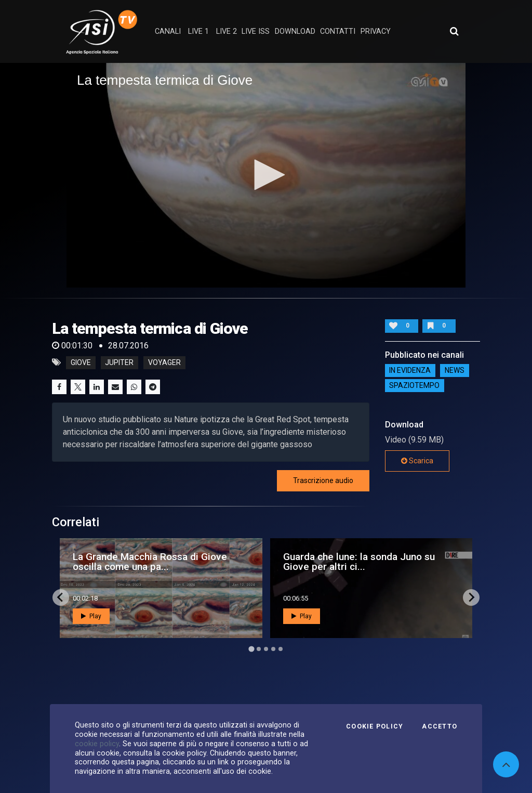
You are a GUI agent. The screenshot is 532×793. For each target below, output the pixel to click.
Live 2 (227, 31)
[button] (266, 175)
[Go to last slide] (61, 597)
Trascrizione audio (323, 480)
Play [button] (91, 616)
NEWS (455, 371)
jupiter (119, 362)
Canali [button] (168, 31)
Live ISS (256, 31)
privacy (376, 31)
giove (81, 362)
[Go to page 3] (266, 649)
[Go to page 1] (251, 649)
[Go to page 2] (259, 649)
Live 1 (198, 31)
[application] (266, 175)
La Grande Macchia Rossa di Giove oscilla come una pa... (150, 562)
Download (295, 31)
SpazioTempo (414, 386)
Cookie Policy (375, 726)
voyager (164, 362)
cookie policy (97, 744)
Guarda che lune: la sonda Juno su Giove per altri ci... (359, 562)
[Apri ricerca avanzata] (454, 31)
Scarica (417, 461)
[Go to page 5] (281, 649)
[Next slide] (471, 597)
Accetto (440, 726)
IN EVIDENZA (410, 371)
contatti (338, 31)
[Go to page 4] (273, 649)
